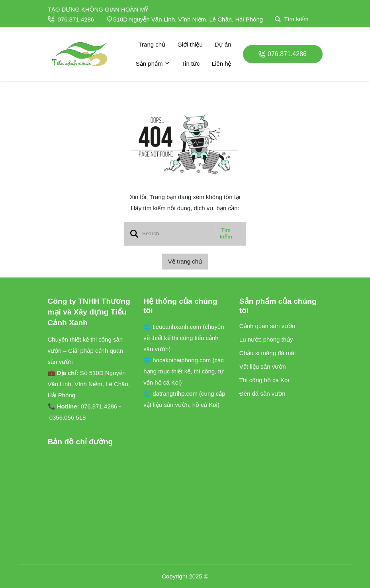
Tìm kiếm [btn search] (226, 233)
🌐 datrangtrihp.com (171, 394)
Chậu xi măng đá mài (267, 353)
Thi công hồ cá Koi (264, 380)
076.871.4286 (71, 19)
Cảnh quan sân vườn (267, 326)
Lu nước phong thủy (266, 339)
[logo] (80, 54)
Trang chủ (152, 44)
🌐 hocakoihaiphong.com (178, 360)
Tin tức (191, 63)
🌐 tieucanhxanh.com (173, 327)
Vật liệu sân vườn (263, 366)
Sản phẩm (153, 64)
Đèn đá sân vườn (262, 394)
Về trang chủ (185, 261)
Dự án (223, 44)
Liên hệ (222, 63)
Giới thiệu (190, 44)
